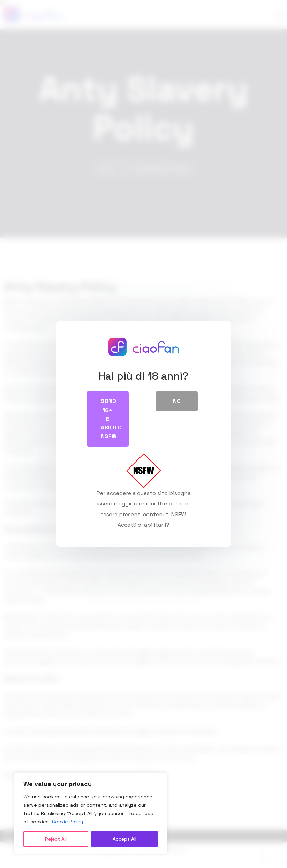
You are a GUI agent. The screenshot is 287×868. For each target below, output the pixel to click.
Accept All (124, 839)
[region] (91, 813)
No (177, 401)
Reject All (56, 839)
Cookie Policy (67, 822)
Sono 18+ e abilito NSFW (111, 419)
